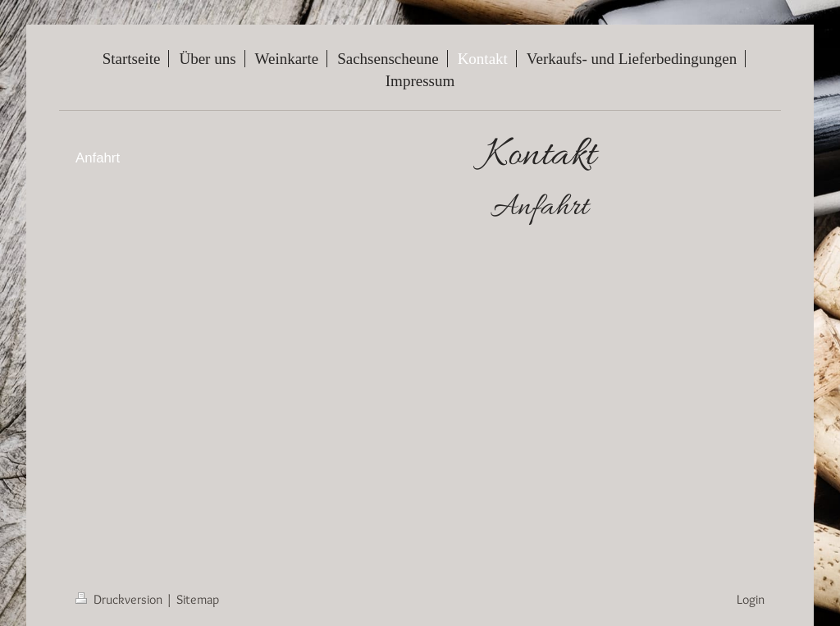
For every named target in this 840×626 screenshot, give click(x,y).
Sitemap (198, 599)
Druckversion (121, 599)
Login (751, 599)
